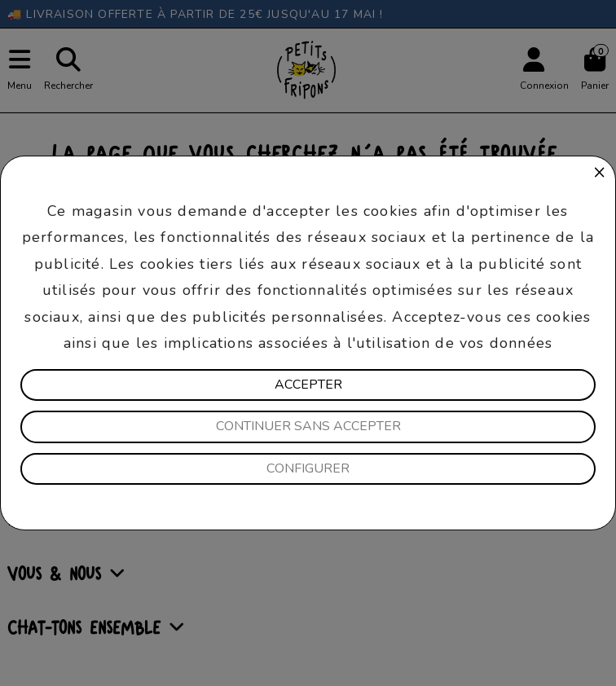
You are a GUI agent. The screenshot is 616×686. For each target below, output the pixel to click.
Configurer (308, 468)
